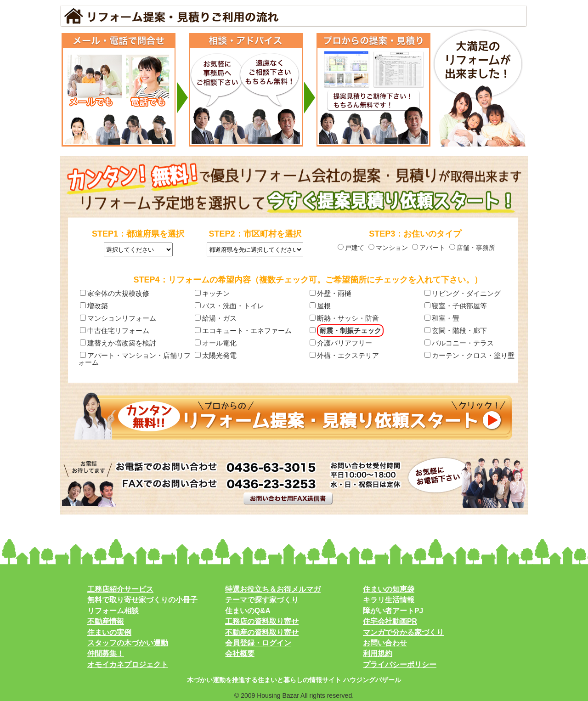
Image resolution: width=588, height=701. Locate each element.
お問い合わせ (385, 643)
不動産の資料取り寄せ (262, 632)
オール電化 (216, 343)
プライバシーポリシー (400, 664)
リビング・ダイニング (463, 293)
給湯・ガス (216, 318)
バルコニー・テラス (459, 343)
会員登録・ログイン (258, 643)
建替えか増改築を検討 (118, 343)
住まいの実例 (109, 632)
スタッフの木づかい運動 (128, 643)
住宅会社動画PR (390, 621)
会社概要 (240, 653)
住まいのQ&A (248, 611)
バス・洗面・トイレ (229, 306)
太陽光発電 (216, 355)
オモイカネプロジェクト (128, 664)
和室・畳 (442, 318)
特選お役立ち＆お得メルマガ (273, 589)
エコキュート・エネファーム (243, 331)
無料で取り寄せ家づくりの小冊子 (142, 600)
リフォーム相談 (113, 611)
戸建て (351, 248)
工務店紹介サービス (120, 589)
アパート (429, 248)
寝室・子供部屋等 (456, 306)
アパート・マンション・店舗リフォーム (134, 359)
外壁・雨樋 (331, 293)
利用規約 (378, 653)
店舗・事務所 (472, 248)
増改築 (94, 306)
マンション (388, 248)
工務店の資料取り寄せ (262, 621)
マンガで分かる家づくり (403, 632)
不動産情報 (106, 621)
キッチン (212, 293)
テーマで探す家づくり (262, 600)
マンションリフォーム (118, 318)
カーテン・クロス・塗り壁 (469, 355)
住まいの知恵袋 (389, 589)
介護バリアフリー (341, 343)
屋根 (320, 306)
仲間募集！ (106, 653)
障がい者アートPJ (393, 611)
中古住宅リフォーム (115, 331)
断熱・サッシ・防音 (344, 318)
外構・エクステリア (344, 355)
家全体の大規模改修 (115, 293)
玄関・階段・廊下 (456, 331)
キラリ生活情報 (389, 600)
